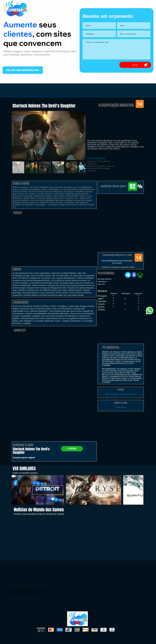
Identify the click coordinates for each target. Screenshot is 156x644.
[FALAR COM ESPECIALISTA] (23, 70)
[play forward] (140, 490)
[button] (121, 208)
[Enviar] (135, 65)
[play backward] (15, 490)
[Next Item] (81, 135)
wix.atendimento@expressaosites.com (30, 587)
